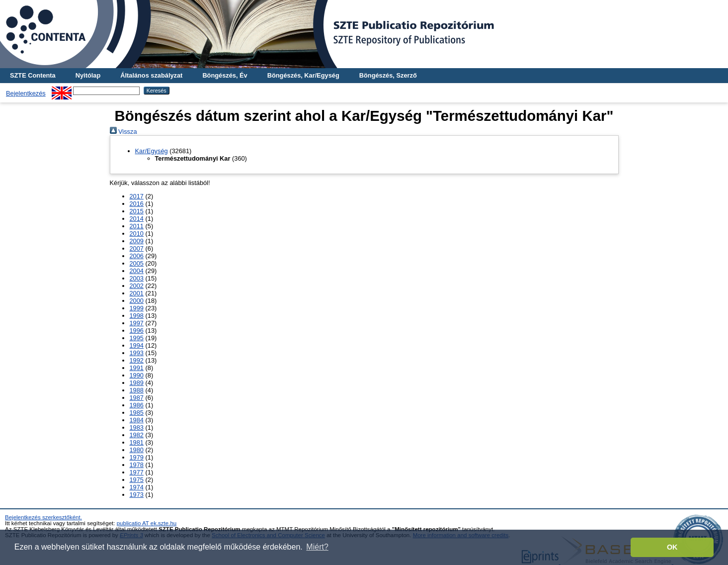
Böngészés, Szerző (388, 75)
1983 (137, 427)
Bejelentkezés (26, 93)
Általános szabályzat (151, 75)
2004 (137, 271)
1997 (137, 323)
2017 (137, 196)
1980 (137, 450)
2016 (137, 204)
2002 (137, 286)
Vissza (123, 132)
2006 (137, 256)
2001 (137, 293)
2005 (137, 263)
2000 (137, 301)
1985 (137, 413)
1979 (137, 457)
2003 (137, 278)
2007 (137, 248)
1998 (137, 316)
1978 (137, 465)
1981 (137, 442)
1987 (137, 398)
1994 (137, 345)
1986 (137, 405)
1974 (137, 487)
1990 (137, 375)
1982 (137, 435)
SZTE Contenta (33, 75)
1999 (137, 308)
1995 (137, 338)
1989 (137, 383)
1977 (137, 472)
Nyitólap (88, 75)
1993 (137, 353)
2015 (137, 211)
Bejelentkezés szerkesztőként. (43, 517)
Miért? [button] (317, 547)
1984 (137, 420)
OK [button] (672, 547)
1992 (137, 360)
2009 (137, 241)
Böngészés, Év (225, 75)
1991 (137, 368)
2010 (137, 234)
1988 (137, 390)
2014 (137, 219)
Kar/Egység (152, 151)
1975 (137, 480)
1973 (137, 495)
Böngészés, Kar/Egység (303, 75)
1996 (137, 330)
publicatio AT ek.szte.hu (147, 523)
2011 (137, 226)
